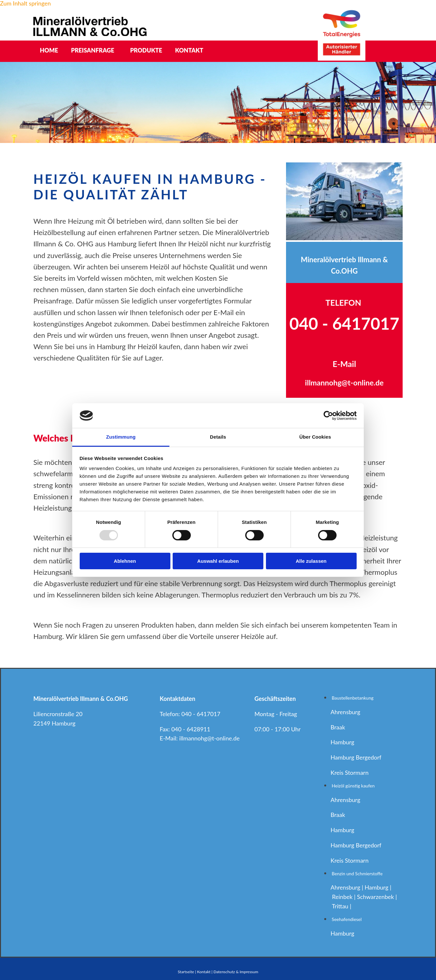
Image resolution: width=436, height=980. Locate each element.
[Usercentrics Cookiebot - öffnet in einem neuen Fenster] (328, 416)
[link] (94, 51)
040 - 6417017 (201, 714)
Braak (338, 727)
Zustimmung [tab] (121, 437)
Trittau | (343, 906)
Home (49, 50)
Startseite (186, 972)
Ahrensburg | (347, 887)
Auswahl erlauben (218, 561)
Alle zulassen (311, 561)
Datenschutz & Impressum (236, 972)
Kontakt (189, 50)
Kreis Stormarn (349, 773)
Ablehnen (125, 561)
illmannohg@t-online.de (209, 738)
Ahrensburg (345, 712)
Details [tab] (218, 437)
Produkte (146, 50)
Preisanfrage (92, 50)
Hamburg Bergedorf (356, 757)
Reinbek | (344, 897)
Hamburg (342, 742)
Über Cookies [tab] (315, 437)
